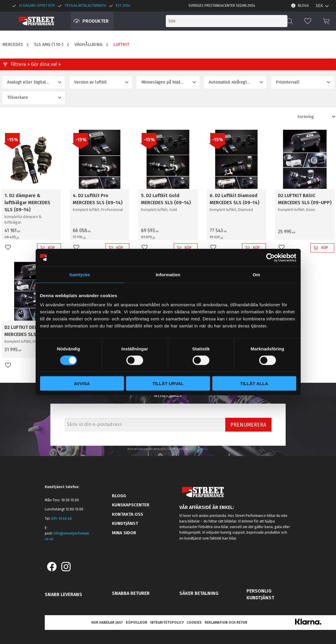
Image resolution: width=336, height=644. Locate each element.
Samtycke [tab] (80, 274)
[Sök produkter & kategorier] (238, 21)
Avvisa (82, 383)
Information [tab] (168, 274)
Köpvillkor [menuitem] (136, 623)
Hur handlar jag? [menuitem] (107, 623)
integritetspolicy (198, 449)
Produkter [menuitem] (96, 21)
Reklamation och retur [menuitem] (226, 623)
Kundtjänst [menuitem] (125, 523)
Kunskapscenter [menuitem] (131, 505)
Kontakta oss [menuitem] (128, 514)
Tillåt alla (254, 383)
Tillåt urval (168, 383)
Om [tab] (256, 274)
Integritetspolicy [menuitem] (167, 623)
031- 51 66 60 (62, 519)
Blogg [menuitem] (303, 6)
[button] (308, 21)
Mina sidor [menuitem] (124, 533)
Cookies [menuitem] (194, 623)
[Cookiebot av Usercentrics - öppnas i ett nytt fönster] (270, 257)
